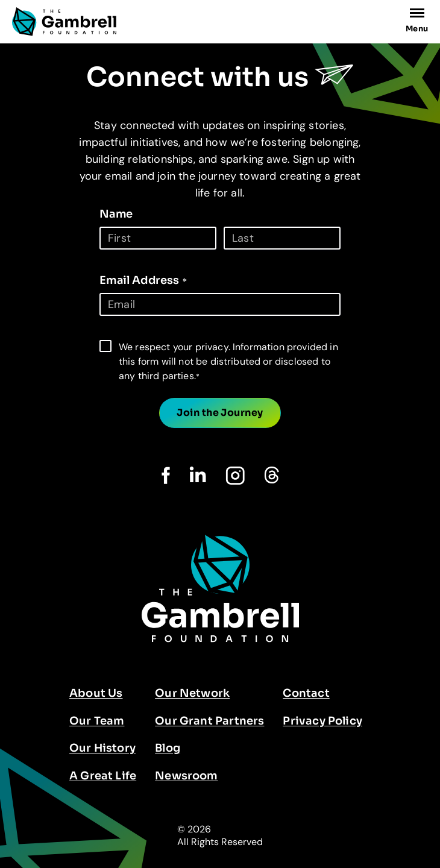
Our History (102, 748)
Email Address (143, 280)
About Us (96, 693)
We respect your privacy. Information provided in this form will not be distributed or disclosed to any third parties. (228, 361)
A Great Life (103, 776)
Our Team (97, 721)
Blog (168, 748)
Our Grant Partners (209, 721)
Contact (306, 693)
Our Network (192, 693)
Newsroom (186, 776)
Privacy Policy (322, 721)
